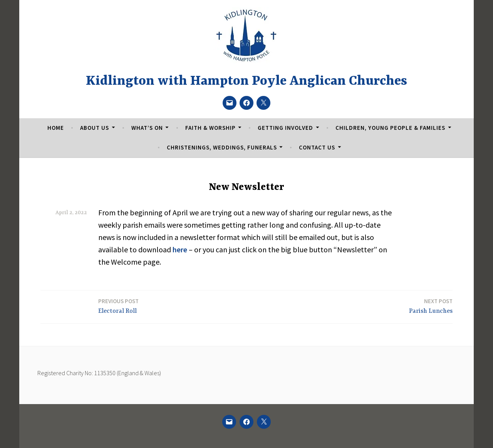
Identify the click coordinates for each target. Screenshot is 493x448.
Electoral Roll (118, 306)
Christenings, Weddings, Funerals (222, 147)
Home (56, 128)
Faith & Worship (210, 128)
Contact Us (317, 147)
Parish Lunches (431, 306)
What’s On (147, 128)
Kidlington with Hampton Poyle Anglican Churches (246, 81)
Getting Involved (285, 128)
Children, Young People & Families (390, 128)
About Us (95, 128)
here (180, 249)
